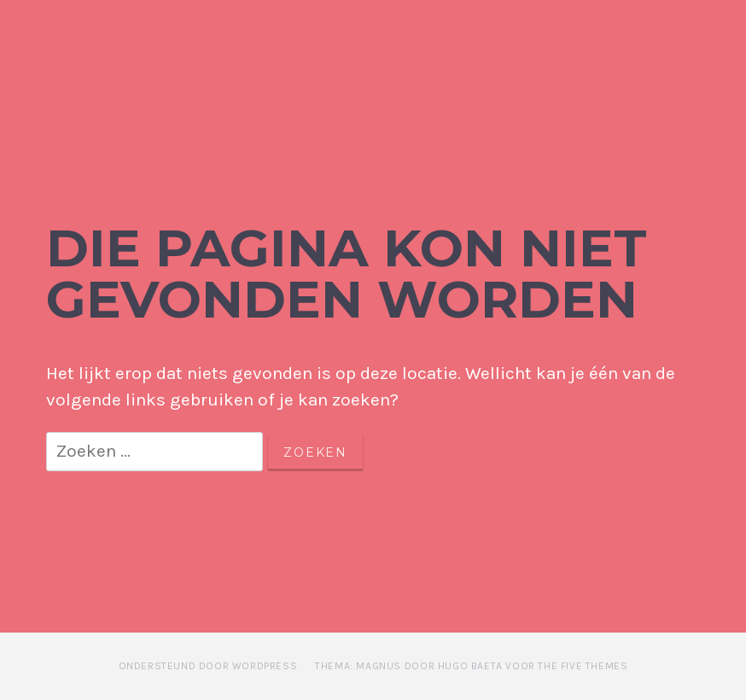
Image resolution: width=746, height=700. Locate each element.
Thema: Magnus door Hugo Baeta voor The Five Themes (471, 666)
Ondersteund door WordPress (208, 666)
